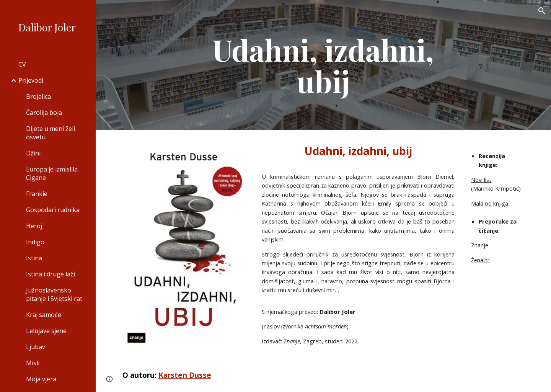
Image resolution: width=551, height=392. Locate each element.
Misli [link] (33, 363)
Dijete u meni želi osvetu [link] (51, 133)
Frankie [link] (37, 194)
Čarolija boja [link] (44, 113)
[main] (323, 65)
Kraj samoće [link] (44, 315)
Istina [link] (34, 258)
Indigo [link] (35, 242)
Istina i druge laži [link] (51, 274)
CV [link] (22, 64)
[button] (542, 11)
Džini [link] (33, 153)
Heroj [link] (34, 226)
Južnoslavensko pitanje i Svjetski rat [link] (54, 294)
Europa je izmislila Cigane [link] (52, 173)
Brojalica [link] (38, 96)
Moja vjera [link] (41, 379)
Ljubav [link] (36, 347)
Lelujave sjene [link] (46, 331)
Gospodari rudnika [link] (53, 210)
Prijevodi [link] (31, 80)
